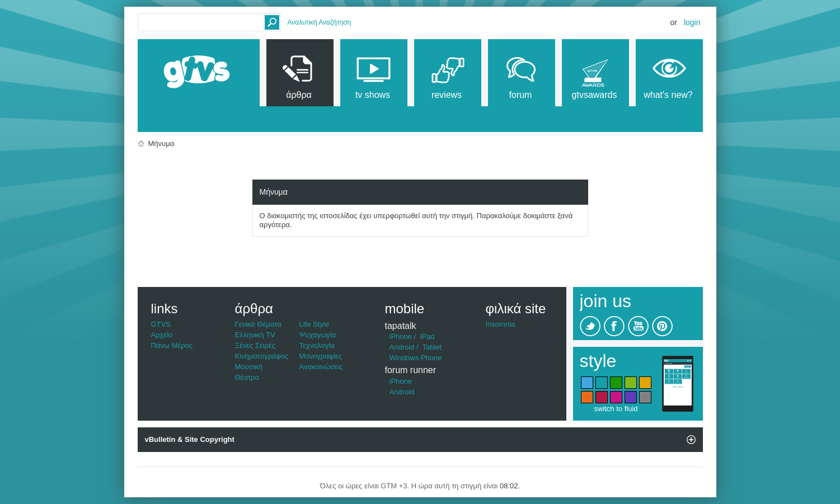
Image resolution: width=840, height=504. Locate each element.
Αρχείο (162, 335)
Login (692, 22)
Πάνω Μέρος (172, 345)
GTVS (161, 324)
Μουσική (249, 367)
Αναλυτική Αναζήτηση (320, 22)
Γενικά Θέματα (258, 324)
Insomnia (501, 324)
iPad (427, 336)
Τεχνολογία (317, 345)
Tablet (432, 347)
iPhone (401, 336)
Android (402, 347)
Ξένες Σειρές (255, 345)
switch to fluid (616, 409)
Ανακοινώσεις (322, 367)
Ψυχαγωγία (318, 335)
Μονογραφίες (321, 356)
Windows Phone (416, 358)
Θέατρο (247, 377)
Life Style (314, 324)
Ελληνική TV (255, 335)
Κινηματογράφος (262, 356)
